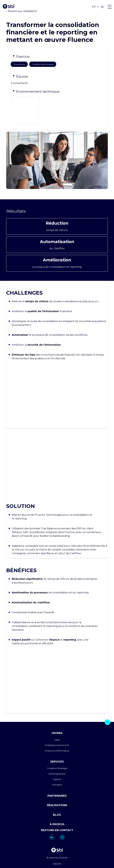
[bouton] (108, 703)
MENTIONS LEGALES (57, 851)
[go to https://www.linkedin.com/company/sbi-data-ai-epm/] (52, 818)
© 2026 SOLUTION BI (57, 839)
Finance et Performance (57, 732)
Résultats (57, 192)
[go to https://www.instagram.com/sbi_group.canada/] (62, 818)
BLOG (57, 796)
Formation (57, 766)
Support (57, 760)
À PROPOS (57, 805)
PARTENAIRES (57, 777)
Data (57, 721)
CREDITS (57, 845)
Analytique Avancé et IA (57, 726)
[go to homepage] (57, 831)
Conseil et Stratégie (57, 749)
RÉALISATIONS (57, 786)
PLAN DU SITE (57, 857)
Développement (57, 755)
